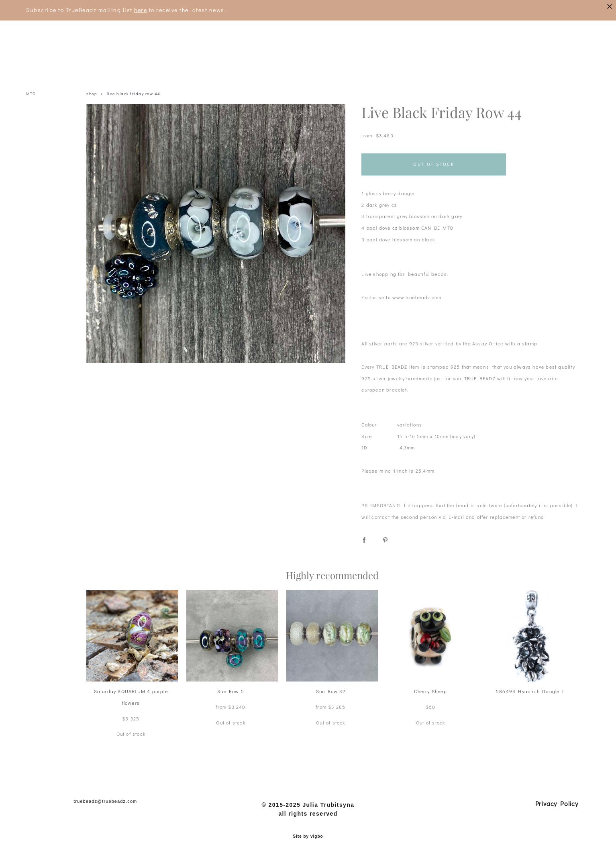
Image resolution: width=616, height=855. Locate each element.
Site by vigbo (308, 837)
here (141, 10)
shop (92, 94)
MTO (31, 94)
